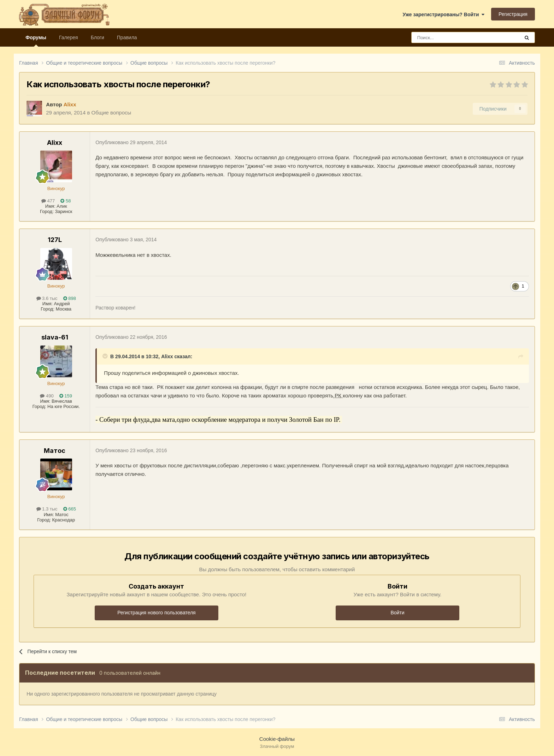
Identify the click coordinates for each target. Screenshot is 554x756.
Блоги (98, 37)
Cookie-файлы (277, 739)
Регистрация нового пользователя (156, 613)
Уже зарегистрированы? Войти (444, 14)
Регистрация (513, 14)
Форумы (36, 41)
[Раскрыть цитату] (106, 356)
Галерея (69, 37)
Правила (127, 37)
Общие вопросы (111, 113)
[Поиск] (449, 37)
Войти (397, 613)
